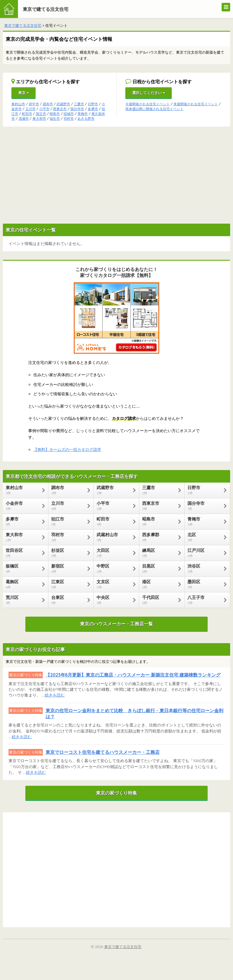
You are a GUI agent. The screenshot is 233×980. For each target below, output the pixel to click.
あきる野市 (86, 119)
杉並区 (68, 553)
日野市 (93, 104)
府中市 (34, 104)
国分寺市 (77, 109)
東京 (23, 93)
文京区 (114, 584)
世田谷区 (23, 553)
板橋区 (23, 568)
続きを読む (55, 695)
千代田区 (159, 600)
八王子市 (204, 600)
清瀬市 (24, 119)
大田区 (114, 553)
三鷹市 (79, 104)
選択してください (149, 93)
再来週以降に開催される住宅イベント (154, 109)
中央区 (114, 600)
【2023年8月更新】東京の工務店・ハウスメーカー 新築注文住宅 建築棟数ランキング (133, 675)
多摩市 (93, 109)
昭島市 (55, 114)
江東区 (68, 584)
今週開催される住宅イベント (148, 104)
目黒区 (159, 568)
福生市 (55, 119)
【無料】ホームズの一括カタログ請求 (67, 449)
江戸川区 (204, 553)
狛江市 (68, 521)
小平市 (44, 109)
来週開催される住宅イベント (196, 104)
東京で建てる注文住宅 (46, 9)
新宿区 (68, 568)
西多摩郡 (159, 537)
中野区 (114, 568)
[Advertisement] (116, 175)
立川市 (30, 109)
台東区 (68, 600)
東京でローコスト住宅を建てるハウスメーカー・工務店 (103, 752)
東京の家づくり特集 (116, 793)
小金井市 (23, 506)
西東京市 (60, 109)
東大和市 (39, 119)
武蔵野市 (63, 104)
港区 (159, 584)
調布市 (48, 104)
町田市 (27, 114)
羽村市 (69, 119)
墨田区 (204, 584)
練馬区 (159, 553)
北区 (204, 537)
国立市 (41, 114)
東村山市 (18, 104)
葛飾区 (23, 584)
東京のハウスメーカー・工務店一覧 (116, 624)
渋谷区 (204, 568)
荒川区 (23, 600)
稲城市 (69, 114)
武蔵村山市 (114, 537)
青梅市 (83, 114)
